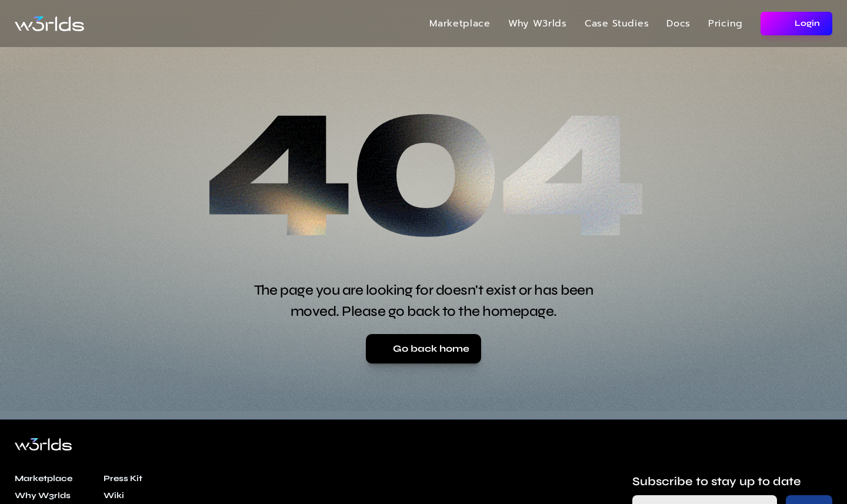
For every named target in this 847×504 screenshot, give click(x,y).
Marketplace (460, 24)
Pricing (726, 24)
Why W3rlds (538, 24)
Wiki (114, 495)
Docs (678, 24)
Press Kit (123, 478)
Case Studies (617, 24)
